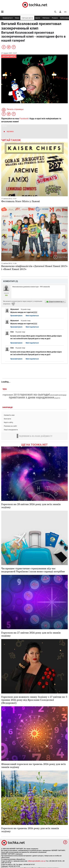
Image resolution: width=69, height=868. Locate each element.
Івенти (38, 18)
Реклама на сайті (10, 426)
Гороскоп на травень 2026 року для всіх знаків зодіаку (30, 830)
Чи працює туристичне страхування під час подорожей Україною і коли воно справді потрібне (33, 570)
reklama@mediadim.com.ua (37, 861)
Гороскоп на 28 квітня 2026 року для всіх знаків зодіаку (31, 506)
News (17, 18)
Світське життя (27, 18)
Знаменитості (8, 18)
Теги (5, 389)
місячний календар (58, 395)
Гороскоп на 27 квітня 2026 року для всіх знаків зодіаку (31, 634)
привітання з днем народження (31, 397)
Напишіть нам (9, 415)
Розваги (55, 18)
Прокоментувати (16, 316)
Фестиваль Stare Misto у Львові (21, 201)
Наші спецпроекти (11, 430)
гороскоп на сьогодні (35, 395)
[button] (60, 12)
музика (10, 131)
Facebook (24, 119)
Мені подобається (32, 316)
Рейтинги (46, 18)
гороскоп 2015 (11, 395)
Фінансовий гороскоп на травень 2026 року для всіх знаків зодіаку (34, 766)
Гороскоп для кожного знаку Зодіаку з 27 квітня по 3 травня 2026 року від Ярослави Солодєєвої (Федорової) (34, 700)
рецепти (57, 398)
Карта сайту (8, 422)
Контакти (7, 419)
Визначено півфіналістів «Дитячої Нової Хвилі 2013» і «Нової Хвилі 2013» (34, 268)
